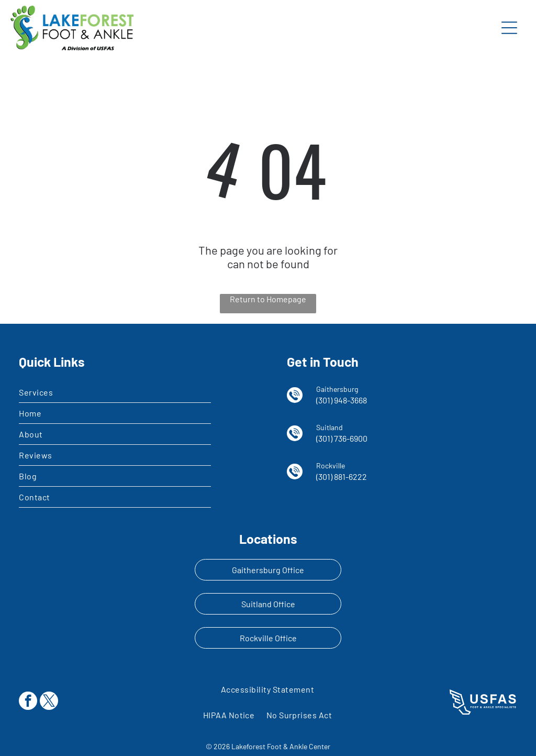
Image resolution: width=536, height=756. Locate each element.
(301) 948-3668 (342, 400)
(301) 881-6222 (342, 476)
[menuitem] (115, 392)
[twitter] (49, 702)
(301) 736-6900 (342, 438)
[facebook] (28, 702)
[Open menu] (509, 28)
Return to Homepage (268, 299)
